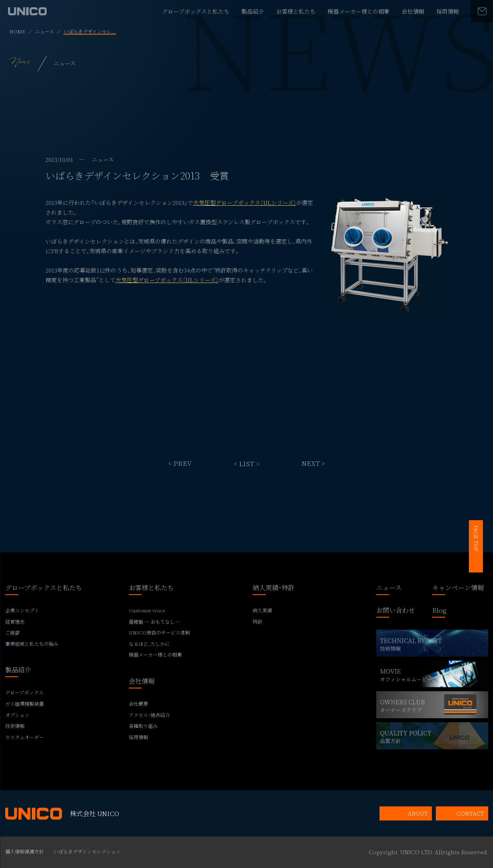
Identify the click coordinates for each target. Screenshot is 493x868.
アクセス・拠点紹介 (149, 715)
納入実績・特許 (274, 588)
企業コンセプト (22, 610)
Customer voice (147, 610)
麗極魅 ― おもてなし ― (155, 622)
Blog (439, 611)
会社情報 (413, 11)
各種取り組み (143, 726)
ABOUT (418, 813)
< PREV (180, 463)
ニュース (44, 31)
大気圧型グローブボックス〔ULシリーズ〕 (245, 203)
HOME (17, 31)
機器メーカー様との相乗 (359, 11)
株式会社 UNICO (62, 814)
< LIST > (247, 463)
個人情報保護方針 (25, 851)
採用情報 (448, 11)
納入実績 (262, 610)
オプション (17, 715)
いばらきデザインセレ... (90, 31)
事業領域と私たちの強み (32, 644)
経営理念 (15, 622)
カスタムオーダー (25, 737)
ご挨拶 (12, 632)
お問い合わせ (396, 611)
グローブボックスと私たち (196, 11)
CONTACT (470, 813)
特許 (258, 622)
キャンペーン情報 (458, 588)
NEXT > (314, 463)
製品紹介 (253, 11)
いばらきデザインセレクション (87, 851)
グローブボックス (24, 692)
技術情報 (15, 726)
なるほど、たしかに (149, 644)
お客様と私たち (296, 11)
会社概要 (138, 704)
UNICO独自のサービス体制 (159, 632)
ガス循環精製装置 (25, 704)
